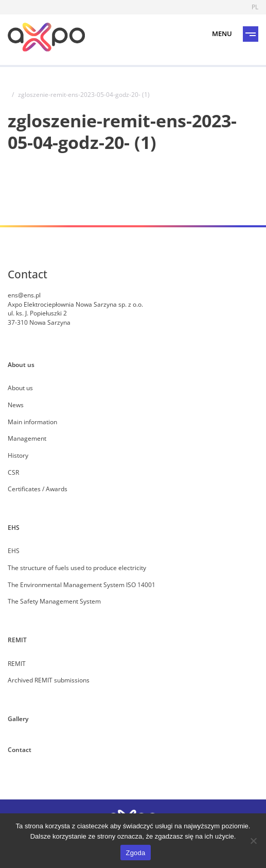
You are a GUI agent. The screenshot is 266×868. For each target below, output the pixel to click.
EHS (14, 527)
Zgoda (135, 853)
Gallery (18, 719)
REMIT (17, 640)
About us (21, 364)
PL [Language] (255, 7)
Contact (20, 749)
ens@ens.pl (24, 295)
